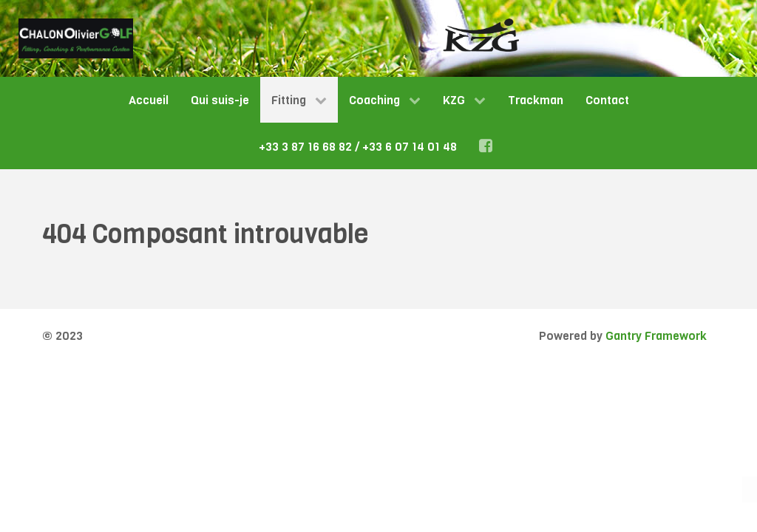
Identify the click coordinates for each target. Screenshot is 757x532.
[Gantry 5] (76, 38)
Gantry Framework (656, 336)
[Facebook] (488, 146)
